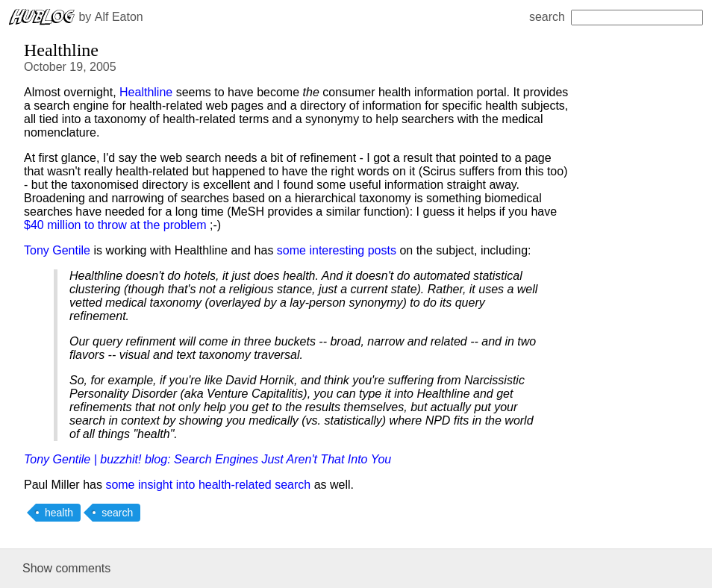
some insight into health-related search (208, 485)
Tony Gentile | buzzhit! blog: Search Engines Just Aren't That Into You (207, 459)
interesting (337, 250)
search (616, 17)
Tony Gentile (57, 250)
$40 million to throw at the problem (115, 225)
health (59, 513)
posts (382, 250)
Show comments (66, 568)
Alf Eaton (119, 17)
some (291, 250)
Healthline (146, 92)
